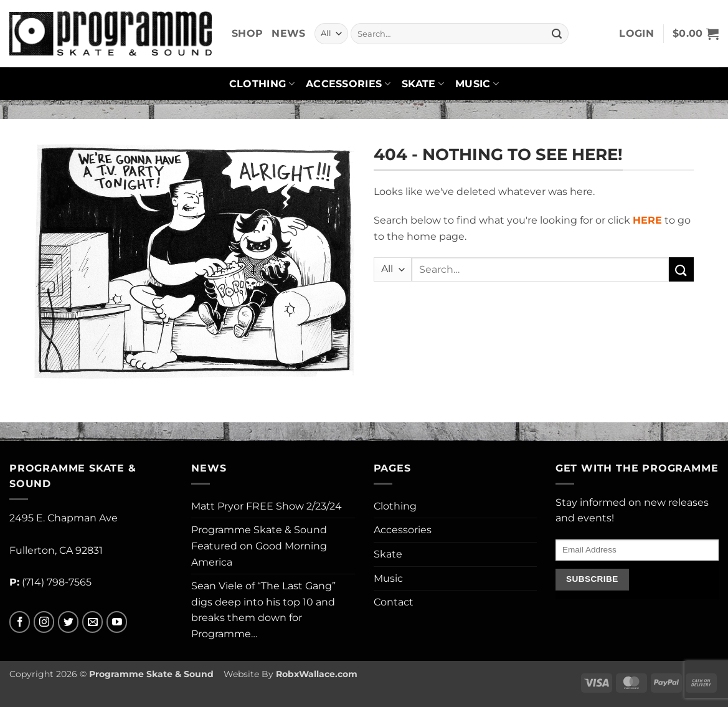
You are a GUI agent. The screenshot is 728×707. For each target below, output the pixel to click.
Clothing (262, 84)
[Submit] (557, 34)
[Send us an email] (92, 622)
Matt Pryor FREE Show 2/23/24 (267, 506)
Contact (394, 602)
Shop (247, 33)
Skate (423, 84)
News (288, 33)
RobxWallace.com (317, 674)
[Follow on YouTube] (117, 622)
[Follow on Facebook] (20, 622)
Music (477, 84)
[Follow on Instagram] (44, 622)
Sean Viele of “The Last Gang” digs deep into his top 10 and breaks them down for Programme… (263, 610)
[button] (636, 34)
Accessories (348, 84)
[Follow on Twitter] (68, 622)
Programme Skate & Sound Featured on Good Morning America (259, 546)
